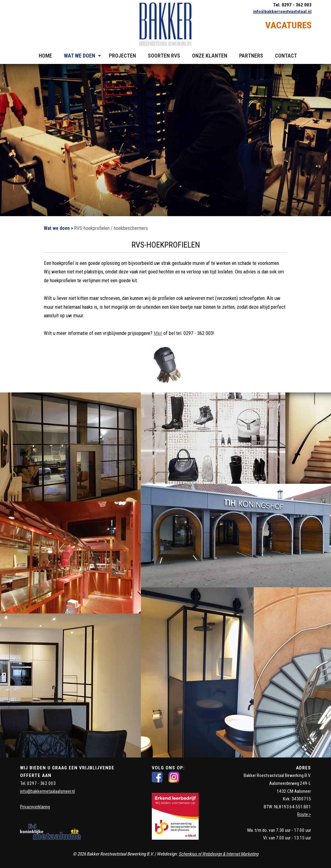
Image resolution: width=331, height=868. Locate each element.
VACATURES (288, 25)
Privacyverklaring (35, 807)
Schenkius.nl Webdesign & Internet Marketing (218, 854)
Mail (158, 333)
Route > (304, 814)
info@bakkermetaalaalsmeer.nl (47, 791)
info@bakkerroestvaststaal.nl (282, 12)
